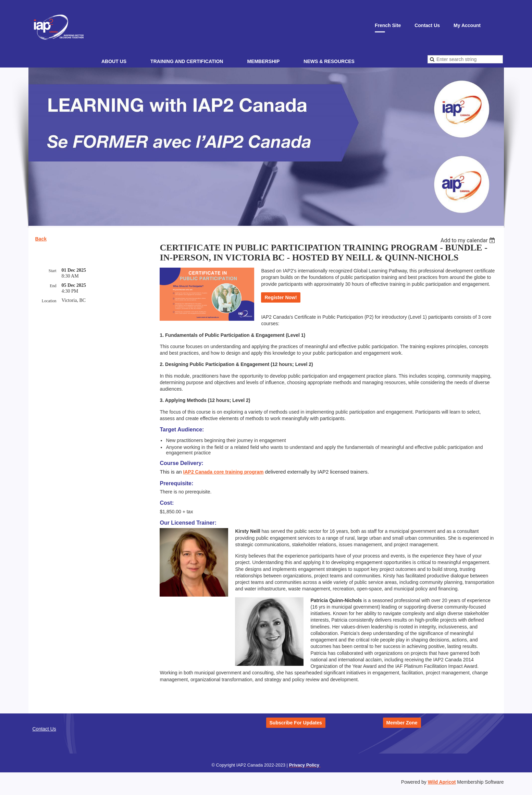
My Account (467, 25)
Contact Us (427, 25)
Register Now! (281, 297)
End (53, 286)
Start (53, 271)
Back (41, 239)
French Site (388, 25)
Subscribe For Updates (296, 723)
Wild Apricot (442, 782)
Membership (263, 61)
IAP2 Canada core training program (224, 472)
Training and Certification (187, 61)
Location (49, 301)
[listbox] (469, 240)
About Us (114, 61)
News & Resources (329, 61)
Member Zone (402, 723)
